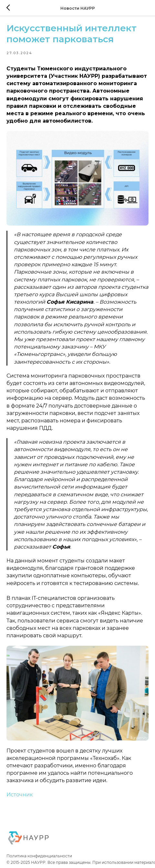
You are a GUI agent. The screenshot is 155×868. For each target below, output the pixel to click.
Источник (20, 795)
